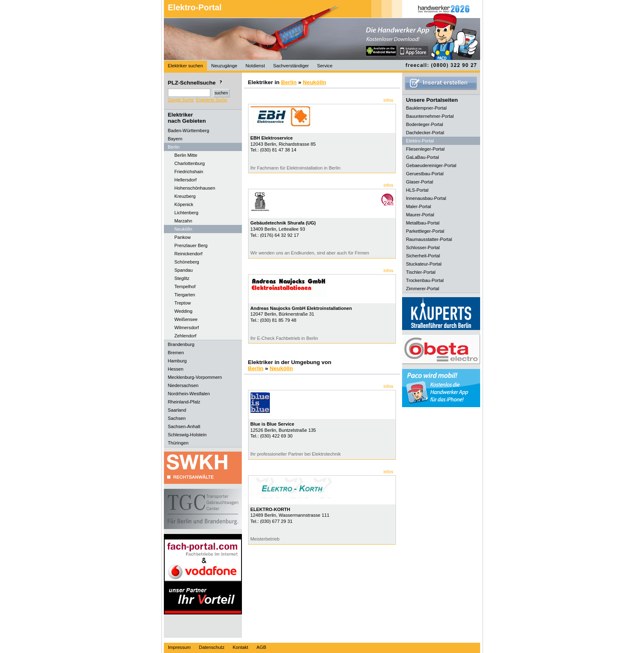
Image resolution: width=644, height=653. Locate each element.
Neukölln (184, 229)
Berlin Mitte (186, 155)
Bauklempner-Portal (427, 108)
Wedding (184, 311)
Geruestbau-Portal (425, 174)
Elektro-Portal (195, 7)
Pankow (183, 237)
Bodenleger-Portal (425, 124)
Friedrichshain (189, 172)
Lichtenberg (186, 213)
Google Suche (181, 100)
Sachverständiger (291, 66)
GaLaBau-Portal (423, 157)
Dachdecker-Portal (425, 133)
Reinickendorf (189, 254)
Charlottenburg (190, 163)
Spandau (184, 270)
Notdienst (255, 66)
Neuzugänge (224, 66)
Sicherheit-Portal (423, 256)
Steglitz (182, 278)
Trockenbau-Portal (425, 280)
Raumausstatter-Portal (429, 239)
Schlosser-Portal (423, 247)
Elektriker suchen (186, 66)
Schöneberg (187, 262)
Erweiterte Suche (212, 100)
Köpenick (184, 204)
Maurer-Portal (420, 215)
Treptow (183, 303)
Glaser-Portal (420, 182)
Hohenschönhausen (195, 188)
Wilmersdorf (187, 328)
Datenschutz (212, 647)
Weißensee (186, 319)
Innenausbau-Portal (426, 198)
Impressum (179, 647)
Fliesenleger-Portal (425, 149)
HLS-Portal (417, 190)
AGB (261, 647)
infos (389, 100)
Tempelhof (185, 286)
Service (325, 66)
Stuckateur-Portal (424, 264)
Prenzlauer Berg (191, 245)
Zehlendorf (186, 336)
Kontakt (241, 647)
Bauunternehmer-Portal (430, 116)
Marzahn (184, 221)
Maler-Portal (419, 206)
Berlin (289, 82)
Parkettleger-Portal (425, 231)
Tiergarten (185, 295)
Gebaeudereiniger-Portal (431, 165)
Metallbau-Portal (423, 223)
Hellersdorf (186, 180)
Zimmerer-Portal (423, 289)
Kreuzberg (185, 196)
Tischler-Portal (421, 272)
